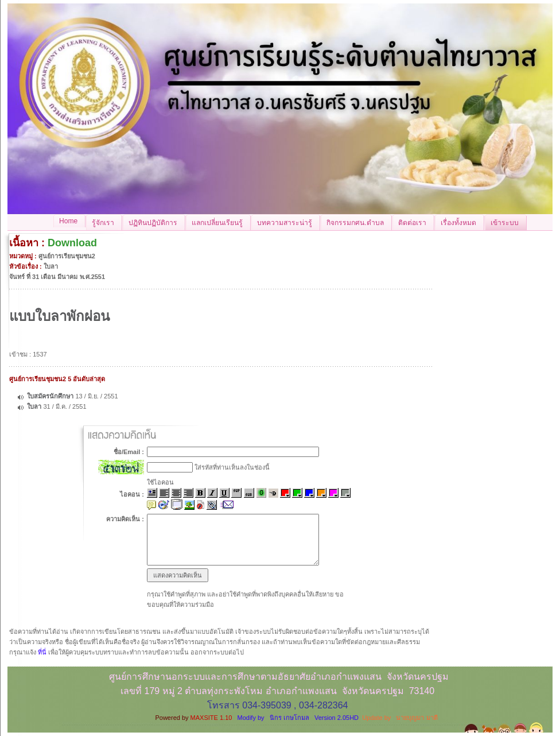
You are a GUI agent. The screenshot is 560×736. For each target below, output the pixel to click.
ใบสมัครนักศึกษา (50, 396)
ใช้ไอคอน (160, 482)
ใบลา (35, 406)
